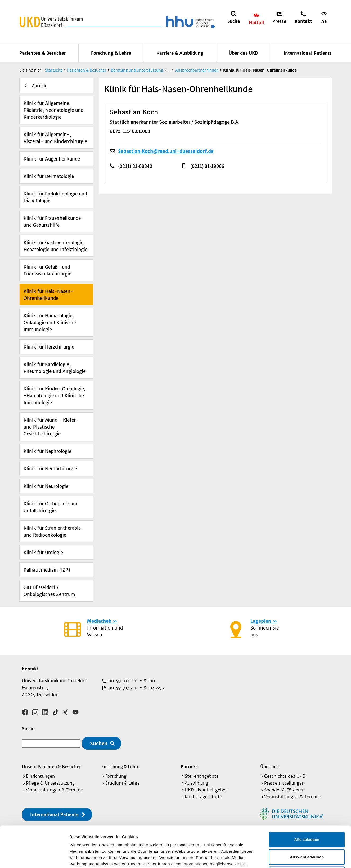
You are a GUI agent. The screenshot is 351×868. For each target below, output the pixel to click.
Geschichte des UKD (285, 776)
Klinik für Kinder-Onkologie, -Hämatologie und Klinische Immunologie (54, 396)
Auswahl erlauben (307, 816)
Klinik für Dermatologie (49, 176)
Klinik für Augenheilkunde (52, 159)
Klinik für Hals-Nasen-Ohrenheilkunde (48, 295)
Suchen (99, 743)
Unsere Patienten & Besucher (51, 766)
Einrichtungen (40, 776)
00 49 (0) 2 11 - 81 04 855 (136, 688)
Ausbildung (197, 783)
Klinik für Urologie (43, 553)
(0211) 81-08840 (135, 166)
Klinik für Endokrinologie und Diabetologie (55, 197)
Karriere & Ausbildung (180, 53)
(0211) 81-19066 (207, 166)
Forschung (116, 776)
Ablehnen (307, 833)
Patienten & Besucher (42, 53)
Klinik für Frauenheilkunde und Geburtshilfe (52, 222)
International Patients (308, 53)
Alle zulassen (307, 798)
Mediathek (99, 621)
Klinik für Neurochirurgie (50, 469)
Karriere (189, 766)
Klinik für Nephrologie (47, 451)
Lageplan (261, 621)
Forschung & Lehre (111, 53)
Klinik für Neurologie (46, 486)
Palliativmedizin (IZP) (47, 570)
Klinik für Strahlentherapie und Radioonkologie (52, 532)
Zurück (39, 86)
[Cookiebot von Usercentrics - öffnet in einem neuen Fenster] (34, 858)
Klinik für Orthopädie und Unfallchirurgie (51, 507)
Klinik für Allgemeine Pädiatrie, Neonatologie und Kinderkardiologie (53, 110)
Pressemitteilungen (284, 783)
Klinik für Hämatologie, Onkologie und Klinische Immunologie (50, 323)
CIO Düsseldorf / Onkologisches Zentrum (49, 591)
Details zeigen (282, 858)
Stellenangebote (202, 776)
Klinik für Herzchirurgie (49, 347)
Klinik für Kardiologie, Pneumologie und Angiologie (55, 368)
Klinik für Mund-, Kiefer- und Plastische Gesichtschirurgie (51, 427)
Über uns (269, 766)
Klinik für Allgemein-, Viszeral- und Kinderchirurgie (55, 138)
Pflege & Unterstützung (50, 783)
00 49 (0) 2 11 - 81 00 (131, 681)
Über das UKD (243, 53)
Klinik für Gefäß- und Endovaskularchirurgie (47, 270)
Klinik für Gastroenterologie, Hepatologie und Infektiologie (55, 246)
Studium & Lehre (123, 783)
